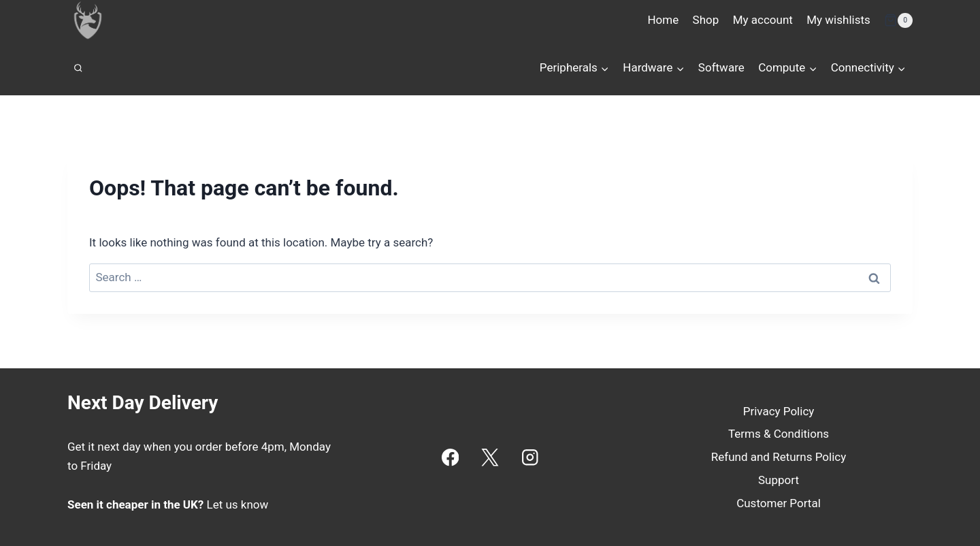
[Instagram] (530, 457)
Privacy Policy (779, 411)
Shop (706, 20)
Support (779, 480)
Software (721, 67)
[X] (490, 457)
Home (663, 20)
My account (763, 20)
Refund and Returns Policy (779, 457)
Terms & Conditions (779, 434)
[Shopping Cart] (898, 20)
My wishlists (838, 20)
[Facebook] (450, 457)
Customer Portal (779, 503)
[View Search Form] (78, 68)
